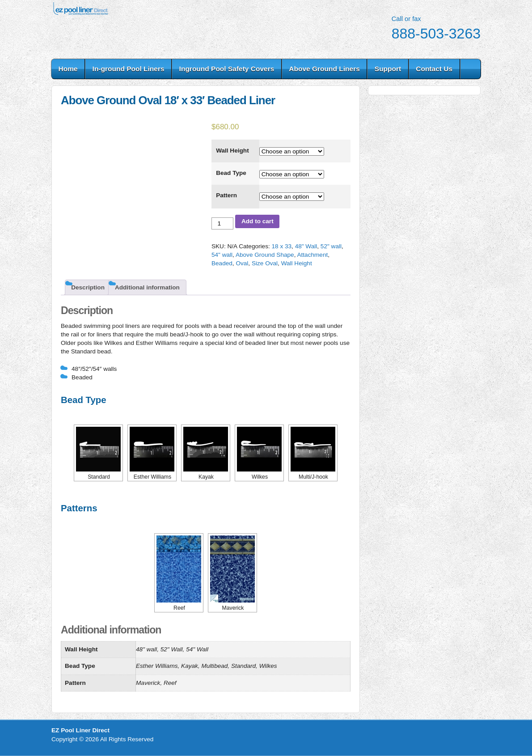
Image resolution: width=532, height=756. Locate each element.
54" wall (222, 255)
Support (388, 69)
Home (68, 69)
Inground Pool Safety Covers (227, 69)
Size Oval (265, 263)
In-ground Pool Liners (129, 69)
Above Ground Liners (324, 69)
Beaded (222, 263)
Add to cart (258, 221)
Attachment (312, 255)
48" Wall (306, 246)
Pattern (226, 195)
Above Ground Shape (265, 255)
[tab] (88, 287)
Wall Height (232, 151)
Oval (242, 263)
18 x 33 (281, 246)
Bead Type (231, 173)
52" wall (331, 246)
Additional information (147, 287)
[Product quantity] (222, 223)
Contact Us (434, 69)
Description (88, 287)
